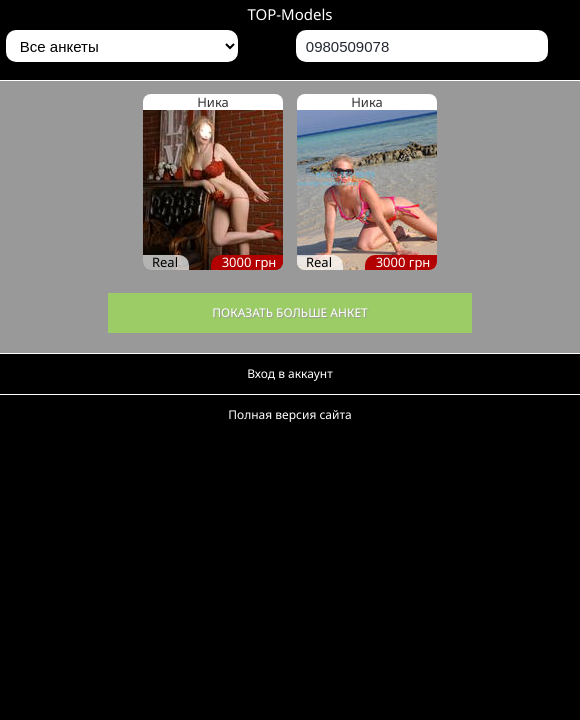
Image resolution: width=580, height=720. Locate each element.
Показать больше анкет (290, 312)
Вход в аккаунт (290, 373)
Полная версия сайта (289, 414)
